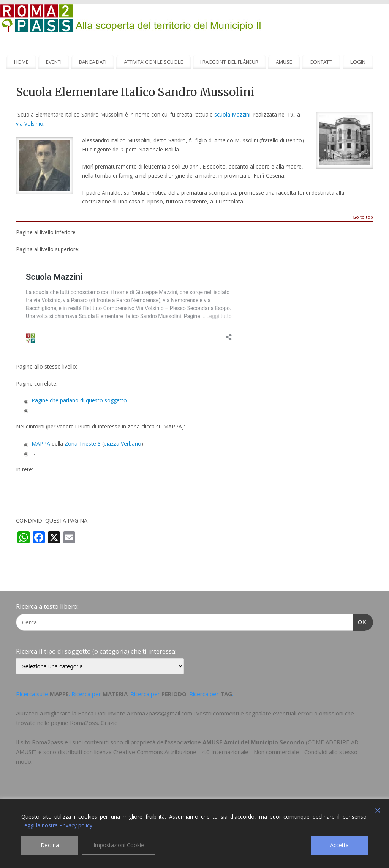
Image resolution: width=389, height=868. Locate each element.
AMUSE (284, 62)
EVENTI (54, 62)
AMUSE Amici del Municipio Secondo (253, 742)
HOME (21, 62)
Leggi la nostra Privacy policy (57, 825)
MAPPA (41, 443)
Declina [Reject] (50, 845)
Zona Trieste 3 (83, 443)
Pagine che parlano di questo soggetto (79, 400)
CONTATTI (321, 62)
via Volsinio (30, 124)
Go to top (363, 217)
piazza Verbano (123, 443)
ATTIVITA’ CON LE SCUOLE (153, 62)
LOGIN (358, 62)
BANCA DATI (93, 62)
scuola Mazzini (232, 114)
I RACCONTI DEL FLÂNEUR (229, 62)
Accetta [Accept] (339, 845)
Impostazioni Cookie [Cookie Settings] (119, 845)
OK (360, 621)
